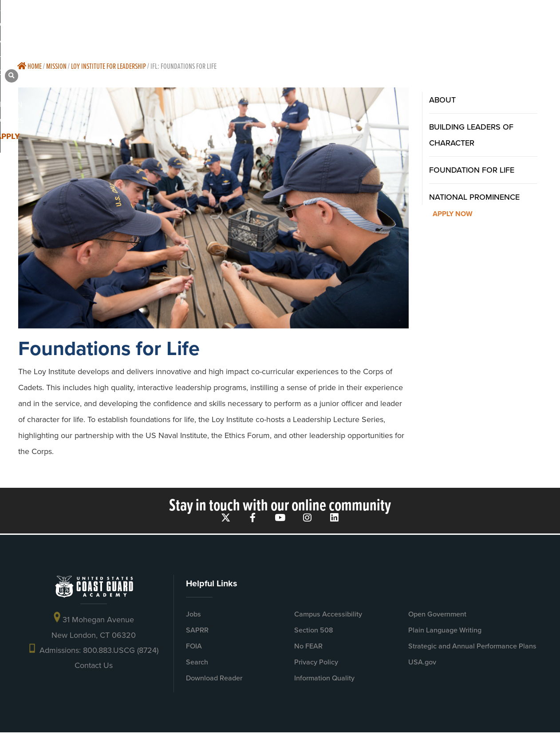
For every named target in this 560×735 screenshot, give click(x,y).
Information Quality (324, 680)
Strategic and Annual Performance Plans (472, 648)
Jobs (193, 616)
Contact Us (94, 668)
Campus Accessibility (328, 616)
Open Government (437, 616)
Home (30, 66)
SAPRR (197, 632)
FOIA (194, 648)
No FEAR (308, 648)
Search (197, 664)
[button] (542, 22)
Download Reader (214, 680)
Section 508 (314, 632)
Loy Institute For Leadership (108, 66)
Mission (56, 66)
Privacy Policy (316, 664)
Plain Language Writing (445, 632)
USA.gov (422, 664)
